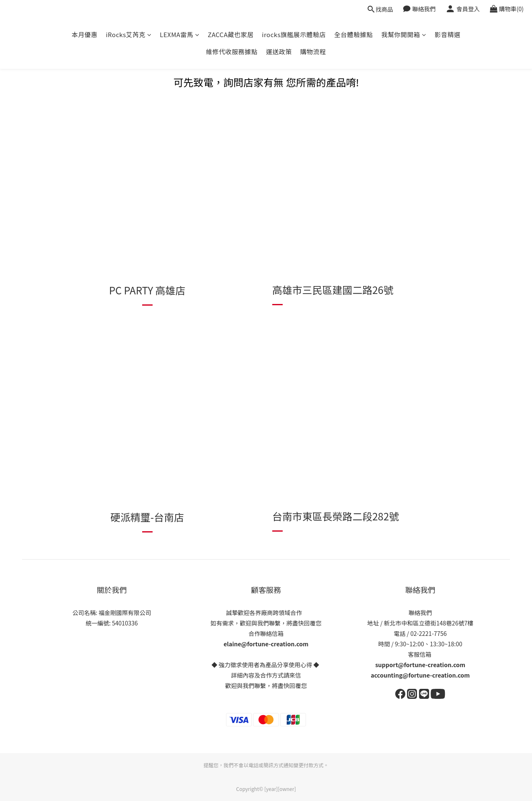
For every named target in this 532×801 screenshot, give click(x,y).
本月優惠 (85, 34)
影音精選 (447, 34)
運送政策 (279, 51)
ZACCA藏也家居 (231, 34)
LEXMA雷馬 (179, 34)
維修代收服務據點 (232, 51)
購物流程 (313, 51)
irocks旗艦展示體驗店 (294, 34)
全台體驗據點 (354, 34)
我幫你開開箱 (404, 34)
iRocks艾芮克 (129, 34)
